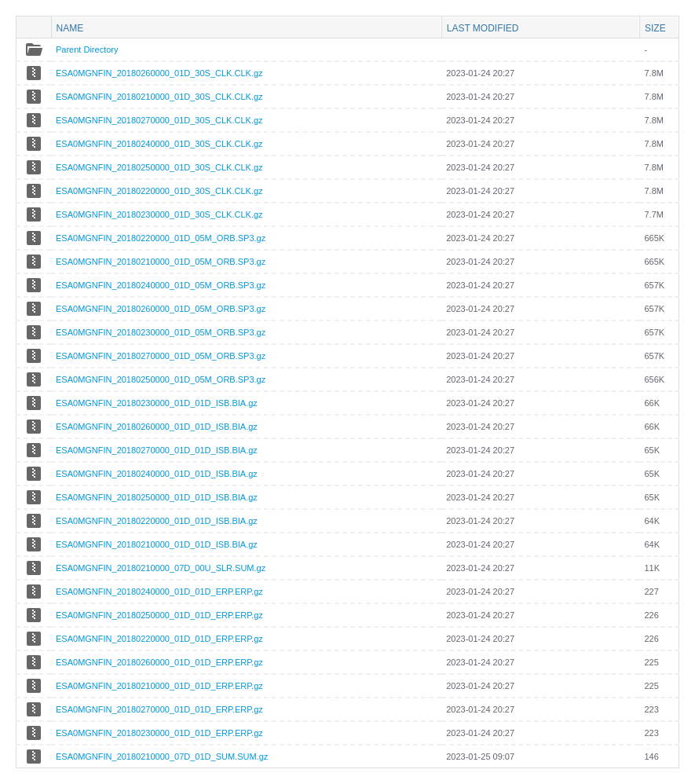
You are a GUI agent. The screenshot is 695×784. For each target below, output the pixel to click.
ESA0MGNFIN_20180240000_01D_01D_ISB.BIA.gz (157, 474)
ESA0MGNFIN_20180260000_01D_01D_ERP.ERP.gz (159, 662)
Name (70, 28)
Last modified (483, 28)
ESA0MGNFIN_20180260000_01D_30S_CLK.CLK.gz (159, 73)
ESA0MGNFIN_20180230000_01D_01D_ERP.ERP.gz (159, 733)
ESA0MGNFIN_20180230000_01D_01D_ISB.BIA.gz (157, 403)
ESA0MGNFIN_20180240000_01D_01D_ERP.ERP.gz (159, 592)
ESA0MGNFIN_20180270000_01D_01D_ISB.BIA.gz (157, 450)
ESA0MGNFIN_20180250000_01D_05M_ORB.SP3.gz (161, 379)
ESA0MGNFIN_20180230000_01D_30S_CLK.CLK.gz (159, 214)
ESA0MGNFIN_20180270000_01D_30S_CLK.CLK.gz (159, 120)
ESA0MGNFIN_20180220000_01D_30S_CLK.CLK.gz (159, 191)
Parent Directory (87, 49)
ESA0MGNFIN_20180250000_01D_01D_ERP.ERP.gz (159, 615)
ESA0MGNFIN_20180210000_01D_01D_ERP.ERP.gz (159, 686)
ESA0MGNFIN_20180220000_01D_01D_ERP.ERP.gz (159, 639)
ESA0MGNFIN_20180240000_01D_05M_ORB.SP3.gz (161, 285)
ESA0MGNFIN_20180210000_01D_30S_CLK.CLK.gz (159, 97)
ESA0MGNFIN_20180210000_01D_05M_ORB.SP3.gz (161, 262)
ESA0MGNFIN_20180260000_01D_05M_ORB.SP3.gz (161, 309)
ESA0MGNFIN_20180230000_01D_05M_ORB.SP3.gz (161, 332)
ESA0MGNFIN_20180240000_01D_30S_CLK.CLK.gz (159, 144)
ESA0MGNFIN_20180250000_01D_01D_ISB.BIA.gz (157, 497)
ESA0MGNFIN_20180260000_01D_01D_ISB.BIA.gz (157, 427)
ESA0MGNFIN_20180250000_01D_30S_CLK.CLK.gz (159, 167)
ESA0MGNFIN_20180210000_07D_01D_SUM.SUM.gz (162, 757)
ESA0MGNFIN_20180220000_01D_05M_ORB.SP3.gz (161, 238)
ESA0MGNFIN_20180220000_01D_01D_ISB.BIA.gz (157, 521)
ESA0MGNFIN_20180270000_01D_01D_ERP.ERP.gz (159, 709)
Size (655, 28)
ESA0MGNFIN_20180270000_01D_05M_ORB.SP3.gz (161, 356)
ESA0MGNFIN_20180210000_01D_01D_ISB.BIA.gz (157, 544)
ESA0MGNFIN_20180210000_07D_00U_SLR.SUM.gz (161, 568)
